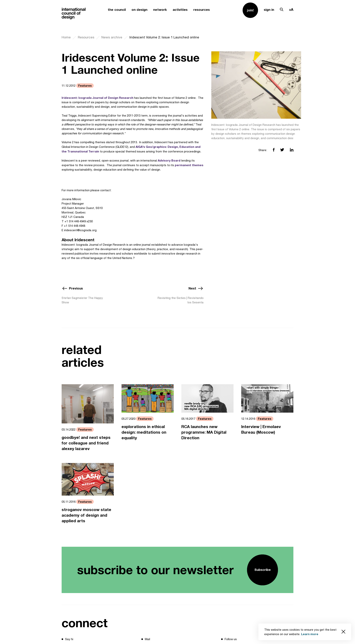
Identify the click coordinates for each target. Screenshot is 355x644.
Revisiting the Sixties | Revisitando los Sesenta (181, 300)
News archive (112, 37)
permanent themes (189, 165)
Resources (86, 37)
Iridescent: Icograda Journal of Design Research (97, 98)
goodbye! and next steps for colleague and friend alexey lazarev (86, 443)
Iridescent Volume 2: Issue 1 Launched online (164, 37)
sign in (269, 10)
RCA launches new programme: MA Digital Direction (204, 432)
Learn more (310, 634)
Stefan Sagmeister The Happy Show (82, 300)
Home (66, 37)
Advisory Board (169, 160)
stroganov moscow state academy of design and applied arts (86, 515)
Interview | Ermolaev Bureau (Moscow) (261, 429)
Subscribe (263, 570)
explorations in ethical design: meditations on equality (144, 432)
